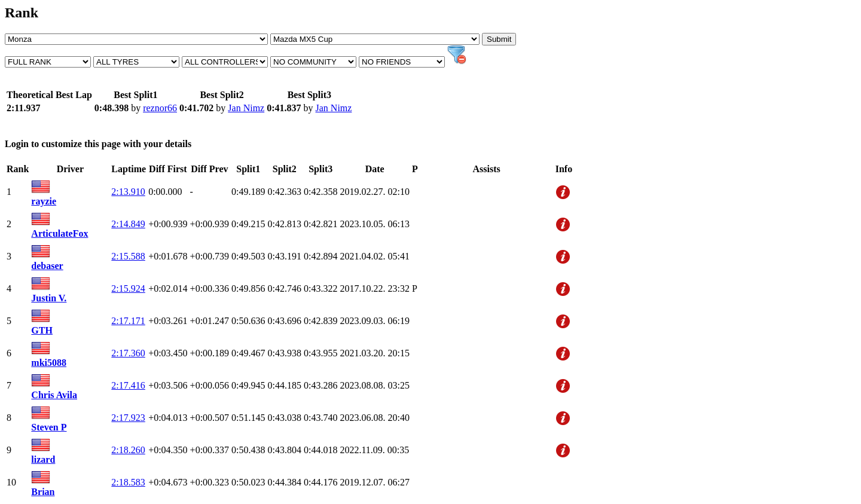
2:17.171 (128, 321)
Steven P (49, 427)
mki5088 (49, 363)
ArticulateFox (59, 233)
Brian (43, 492)
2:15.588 (128, 256)
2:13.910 (128, 192)
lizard (43, 459)
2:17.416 (128, 385)
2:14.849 (128, 224)
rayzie (44, 201)
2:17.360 (128, 353)
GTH (42, 330)
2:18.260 (128, 450)
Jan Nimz (246, 108)
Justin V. (49, 298)
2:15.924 (128, 288)
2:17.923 (128, 418)
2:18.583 (128, 482)
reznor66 (160, 108)
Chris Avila (54, 395)
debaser (47, 266)
